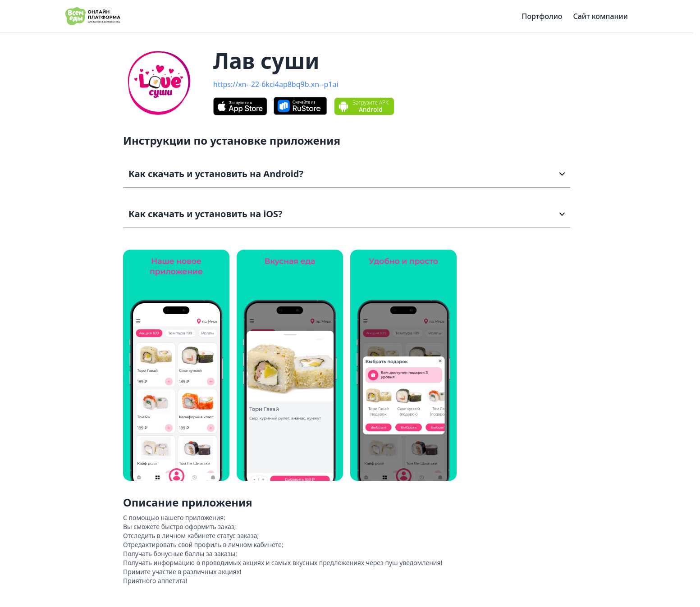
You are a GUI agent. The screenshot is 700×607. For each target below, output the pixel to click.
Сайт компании (600, 16)
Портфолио (542, 16)
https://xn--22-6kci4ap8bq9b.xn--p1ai (276, 84)
